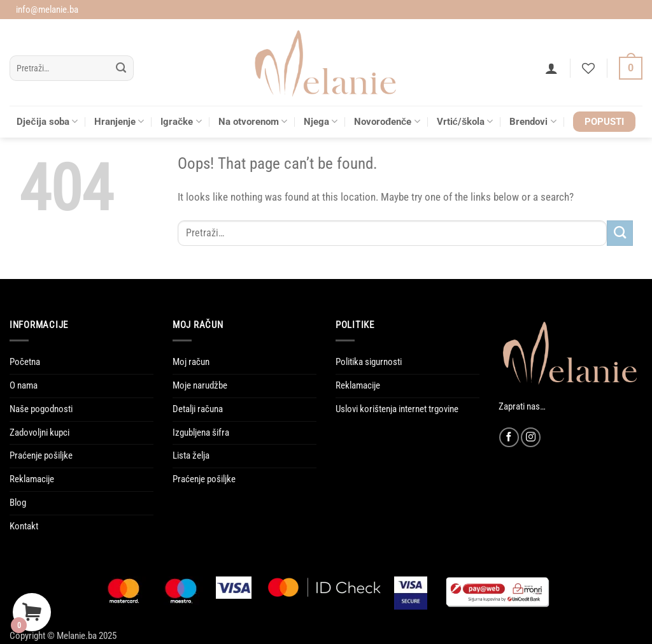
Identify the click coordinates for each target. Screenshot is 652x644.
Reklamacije (32, 479)
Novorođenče (387, 121)
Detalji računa (198, 409)
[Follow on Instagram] (531, 437)
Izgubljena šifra (201, 433)
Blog (18, 503)
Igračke (181, 121)
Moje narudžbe (200, 385)
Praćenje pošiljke (41, 455)
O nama (24, 385)
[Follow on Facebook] (509, 437)
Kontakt (24, 526)
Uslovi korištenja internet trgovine (397, 409)
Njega (321, 121)
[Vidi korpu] (631, 68)
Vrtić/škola (465, 121)
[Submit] (121, 68)
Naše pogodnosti (41, 409)
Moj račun (191, 362)
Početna (25, 362)
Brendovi (533, 121)
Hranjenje (119, 121)
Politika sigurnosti (369, 362)
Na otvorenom (253, 121)
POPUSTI (604, 122)
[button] (551, 68)
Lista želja (191, 455)
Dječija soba (47, 121)
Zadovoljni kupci (39, 433)
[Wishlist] (588, 68)
